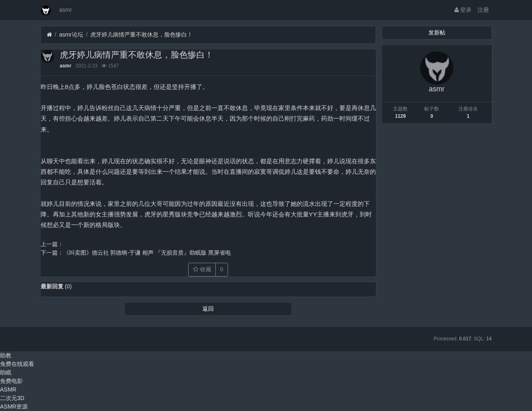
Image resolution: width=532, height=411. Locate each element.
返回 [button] (208, 309)
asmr (66, 10)
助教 (6, 355)
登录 (463, 10)
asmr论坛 (71, 35)
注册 (483, 10)
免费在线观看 (17, 364)
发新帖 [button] (437, 32)
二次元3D (12, 398)
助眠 (6, 372)
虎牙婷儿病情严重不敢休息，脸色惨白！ (141, 35)
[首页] (49, 35)
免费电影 (11, 381)
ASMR (8, 389)
